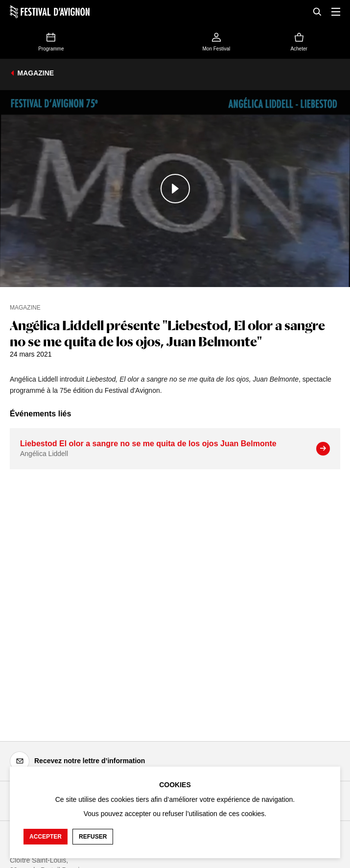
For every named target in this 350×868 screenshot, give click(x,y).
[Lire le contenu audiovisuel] (175, 189)
